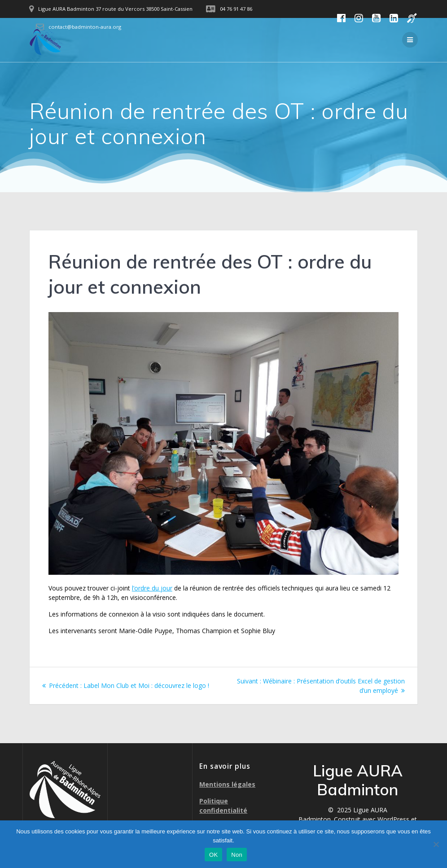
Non (237, 855)
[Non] (436, 844)
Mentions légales (227, 784)
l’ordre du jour (152, 588)
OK (213, 855)
